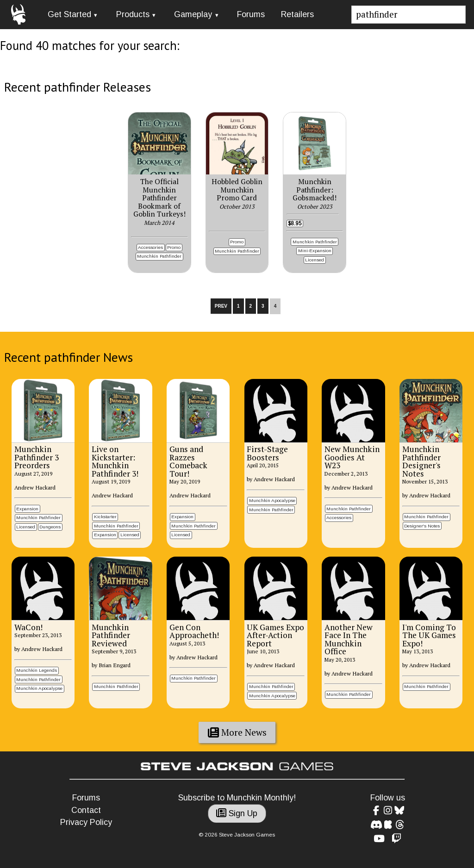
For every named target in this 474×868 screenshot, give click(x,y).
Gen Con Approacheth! (194, 631)
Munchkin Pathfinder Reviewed (111, 635)
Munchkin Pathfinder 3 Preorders (37, 457)
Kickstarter (105, 517)
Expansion (27, 509)
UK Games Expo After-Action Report (275, 635)
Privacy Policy (86, 822)
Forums (251, 14)
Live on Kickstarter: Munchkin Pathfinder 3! (115, 461)
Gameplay (193, 14)
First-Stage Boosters (267, 453)
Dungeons (50, 527)
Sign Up (237, 813)
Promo (174, 247)
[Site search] (409, 15)
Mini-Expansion (315, 251)
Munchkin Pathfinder (159, 256)
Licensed (315, 260)
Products (133, 14)
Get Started (69, 14)
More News (237, 732)
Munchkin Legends (37, 670)
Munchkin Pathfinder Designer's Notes (421, 461)
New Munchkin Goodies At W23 (352, 457)
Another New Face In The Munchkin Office (349, 639)
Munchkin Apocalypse (272, 500)
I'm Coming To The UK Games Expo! (429, 635)
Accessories (150, 247)
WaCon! (28, 627)
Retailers (297, 14)
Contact (86, 810)
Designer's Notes (422, 526)
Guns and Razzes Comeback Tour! (188, 461)
